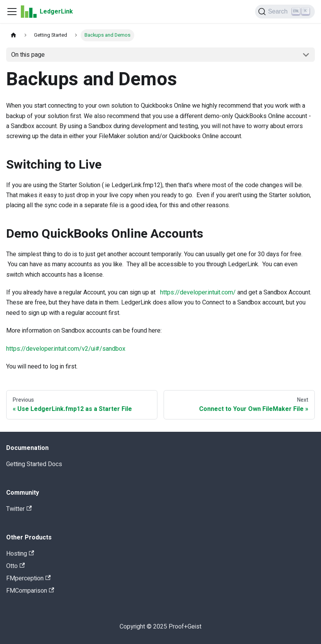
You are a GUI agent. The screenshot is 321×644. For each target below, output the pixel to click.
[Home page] (14, 35)
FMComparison (30, 591)
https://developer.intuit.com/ (198, 292)
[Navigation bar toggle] (12, 12)
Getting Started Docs (34, 464)
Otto (15, 566)
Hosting (20, 554)
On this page (28, 55)
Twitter (19, 509)
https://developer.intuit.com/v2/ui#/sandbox (66, 349)
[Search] (285, 12)
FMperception (28, 578)
